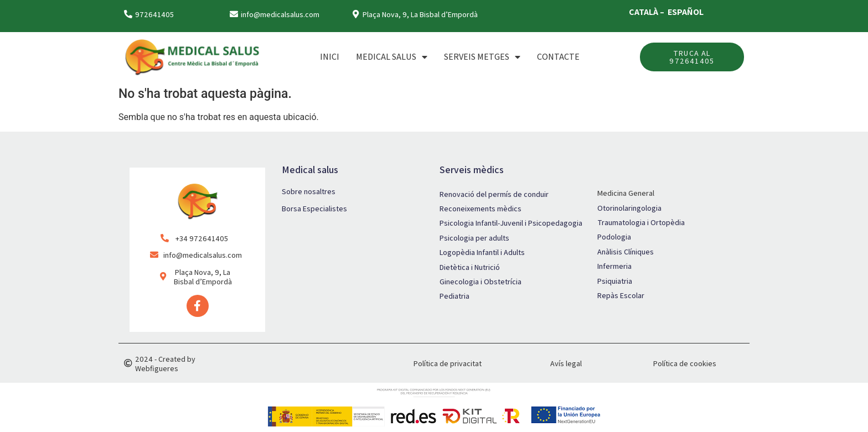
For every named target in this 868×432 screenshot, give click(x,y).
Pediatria (454, 296)
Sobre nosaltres (309, 191)
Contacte (558, 57)
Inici (330, 57)
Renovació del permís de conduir (494, 194)
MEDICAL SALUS (392, 57)
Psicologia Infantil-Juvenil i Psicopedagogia (511, 223)
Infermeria (614, 266)
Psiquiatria (615, 281)
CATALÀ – (647, 12)
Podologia (614, 237)
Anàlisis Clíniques (626, 252)
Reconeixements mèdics (480, 209)
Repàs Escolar (621, 295)
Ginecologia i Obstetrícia (480, 282)
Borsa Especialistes (314, 209)
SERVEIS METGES (482, 57)
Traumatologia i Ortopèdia (641, 222)
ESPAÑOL (686, 12)
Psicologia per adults (474, 238)
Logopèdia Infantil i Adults (482, 252)
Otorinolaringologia (629, 208)
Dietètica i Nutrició (470, 267)
